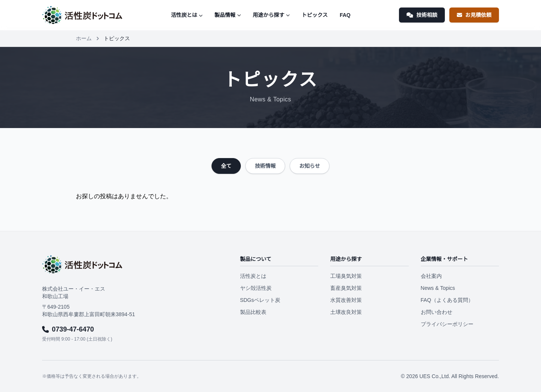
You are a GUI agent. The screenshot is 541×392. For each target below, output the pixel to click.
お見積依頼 (474, 15)
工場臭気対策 (346, 276)
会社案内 (431, 276)
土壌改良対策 (346, 312)
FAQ (345, 15)
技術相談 (422, 15)
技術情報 (265, 166)
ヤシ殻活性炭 (256, 288)
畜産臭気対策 (346, 288)
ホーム (84, 38)
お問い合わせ (437, 312)
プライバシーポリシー (447, 324)
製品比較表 (253, 312)
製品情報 (228, 15)
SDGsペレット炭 (260, 300)
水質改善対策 (346, 300)
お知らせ (310, 166)
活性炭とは (187, 15)
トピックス (315, 15)
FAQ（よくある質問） (447, 300)
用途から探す (271, 15)
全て (226, 166)
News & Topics (438, 288)
